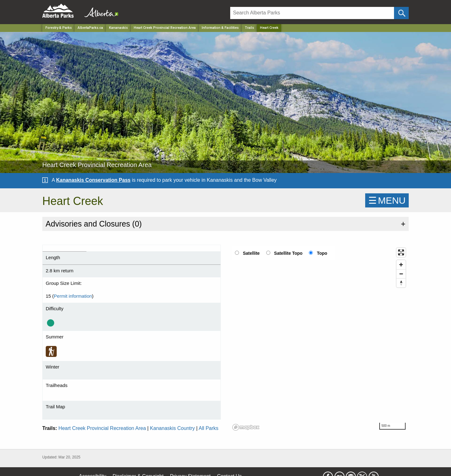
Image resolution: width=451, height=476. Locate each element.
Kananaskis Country (172, 428)
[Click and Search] (401, 13)
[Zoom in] (401, 265)
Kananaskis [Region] (118, 28)
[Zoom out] (401, 274)
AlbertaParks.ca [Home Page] (90, 28)
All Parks (208, 428)
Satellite (251, 253)
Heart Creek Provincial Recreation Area (102, 428)
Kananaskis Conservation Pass (93, 180)
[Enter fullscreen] (401, 252)
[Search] (312, 13)
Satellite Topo (288, 253)
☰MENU (387, 200)
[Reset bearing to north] (401, 283)
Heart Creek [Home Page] (269, 28)
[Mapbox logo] (246, 427)
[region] (319, 339)
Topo (322, 253)
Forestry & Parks (59, 28)
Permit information (73, 296)
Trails (249, 28)
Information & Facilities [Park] (220, 28)
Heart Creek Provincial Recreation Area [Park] (165, 28)
